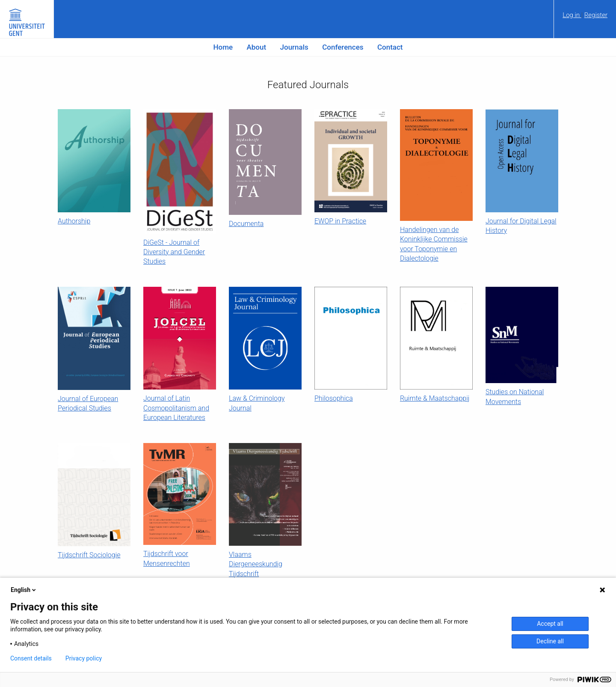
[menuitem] (585, 18)
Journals (294, 47)
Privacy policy (84, 658)
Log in (572, 15)
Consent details (31, 658)
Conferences (343, 47)
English (24, 590)
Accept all (550, 624)
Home (223, 47)
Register (596, 15)
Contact (390, 47)
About (257, 47)
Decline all (550, 641)
